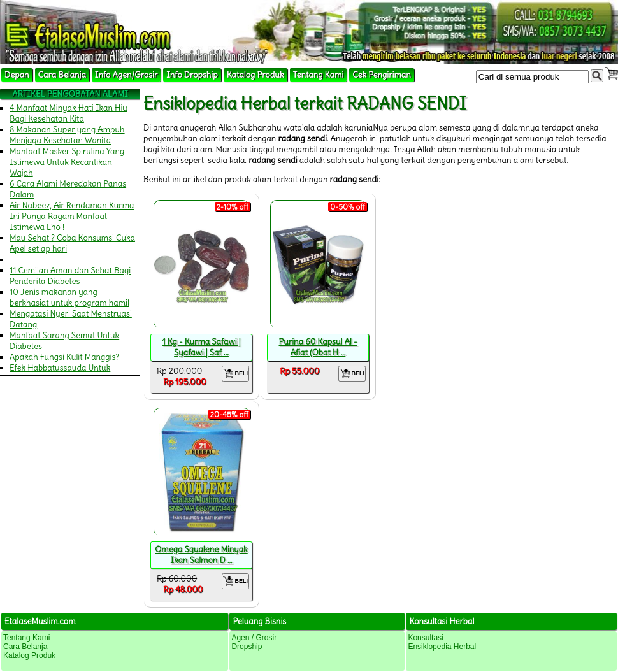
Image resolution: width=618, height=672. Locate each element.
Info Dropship (192, 75)
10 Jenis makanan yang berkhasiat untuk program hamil (69, 297)
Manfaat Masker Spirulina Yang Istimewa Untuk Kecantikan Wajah (67, 162)
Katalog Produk (255, 75)
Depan (17, 75)
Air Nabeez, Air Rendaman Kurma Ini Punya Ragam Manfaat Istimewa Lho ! (72, 216)
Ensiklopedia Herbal (442, 647)
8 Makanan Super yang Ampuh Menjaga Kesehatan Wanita (67, 135)
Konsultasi (425, 638)
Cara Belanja (62, 75)
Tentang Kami (319, 75)
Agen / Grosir (254, 638)
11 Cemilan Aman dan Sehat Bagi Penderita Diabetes (70, 276)
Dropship (247, 647)
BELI (235, 374)
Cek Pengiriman (382, 75)
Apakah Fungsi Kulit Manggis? (64, 357)
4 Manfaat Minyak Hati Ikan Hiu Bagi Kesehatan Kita (68, 113)
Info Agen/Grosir (126, 75)
